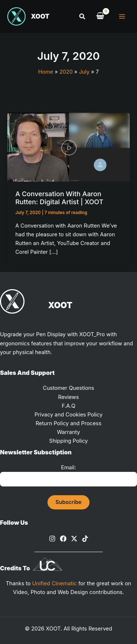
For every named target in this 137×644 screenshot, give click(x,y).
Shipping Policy (69, 441)
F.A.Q (68, 406)
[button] (83, 17)
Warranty (68, 432)
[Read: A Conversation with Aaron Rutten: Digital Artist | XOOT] (68, 147)
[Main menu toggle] (122, 16)
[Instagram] (52, 539)
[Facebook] (63, 539)
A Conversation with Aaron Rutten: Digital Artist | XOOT (59, 198)
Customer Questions (68, 388)
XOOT (40, 16)
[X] (74, 539)
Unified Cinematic (54, 583)
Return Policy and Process (68, 423)
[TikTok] (85, 539)
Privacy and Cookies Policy (68, 415)
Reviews (68, 397)
